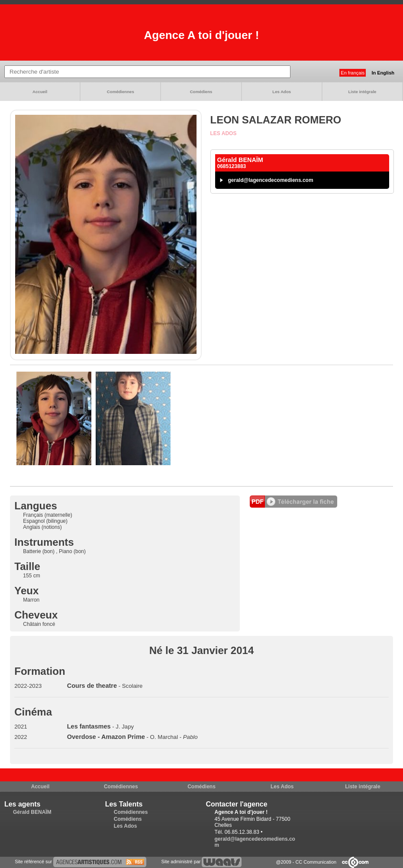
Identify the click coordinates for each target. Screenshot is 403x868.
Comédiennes (121, 92)
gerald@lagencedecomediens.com (271, 180)
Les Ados (282, 92)
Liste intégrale (362, 92)
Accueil (40, 92)
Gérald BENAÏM (32, 812)
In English (383, 73)
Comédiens (201, 92)
